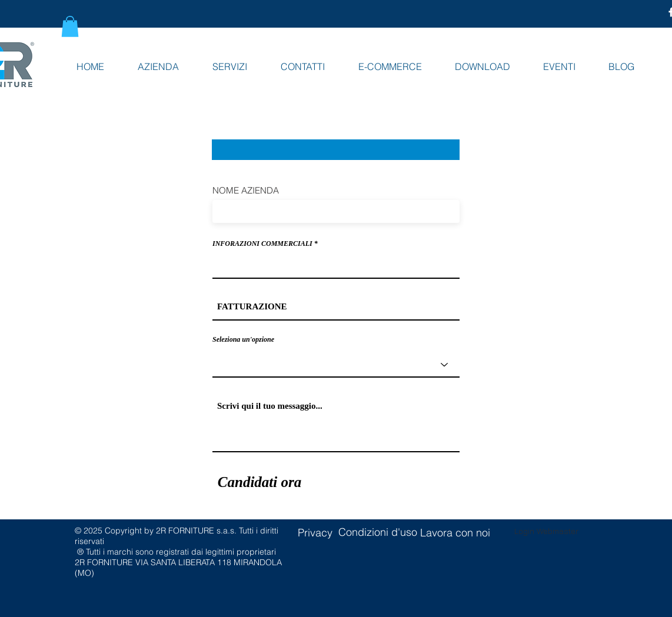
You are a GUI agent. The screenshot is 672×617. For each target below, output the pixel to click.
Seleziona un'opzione (243, 339)
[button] (70, 26)
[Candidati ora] (260, 482)
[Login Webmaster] (546, 531)
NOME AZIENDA (246, 190)
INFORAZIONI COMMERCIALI (262, 244)
